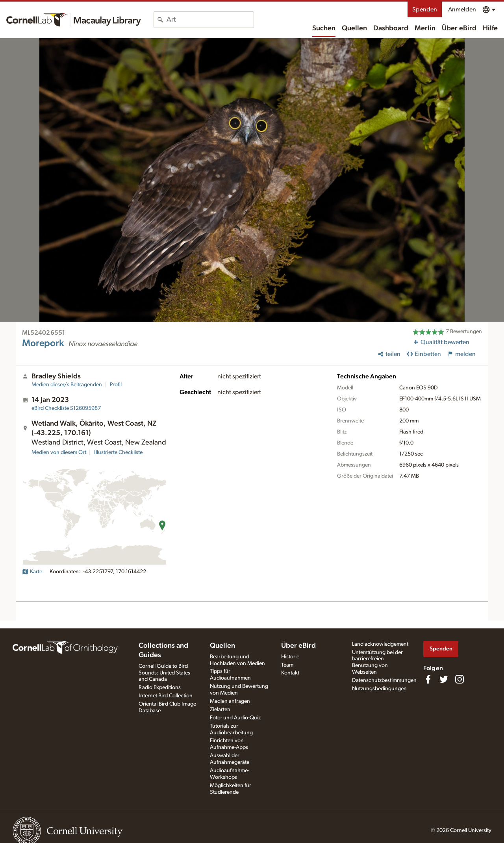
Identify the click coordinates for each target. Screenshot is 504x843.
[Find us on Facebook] (428, 679)
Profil (116, 385)
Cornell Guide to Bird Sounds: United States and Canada (164, 673)
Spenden (425, 9)
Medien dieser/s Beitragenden (67, 385)
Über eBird (459, 28)
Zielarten (220, 710)
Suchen (324, 28)
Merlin (425, 28)
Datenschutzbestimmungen (384, 680)
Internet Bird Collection (166, 696)
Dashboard (391, 28)
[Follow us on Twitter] (444, 679)
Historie (290, 657)
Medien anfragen (230, 701)
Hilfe (490, 28)
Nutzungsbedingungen (379, 689)
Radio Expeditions (160, 687)
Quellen (354, 28)
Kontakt (290, 673)
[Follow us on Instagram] (460, 679)
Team (287, 665)
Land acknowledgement (380, 644)
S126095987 (66, 408)
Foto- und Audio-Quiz (235, 718)
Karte (32, 572)
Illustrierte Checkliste (118, 452)
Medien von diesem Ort (59, 452)
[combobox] (210, 20)
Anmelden (462, 9)
